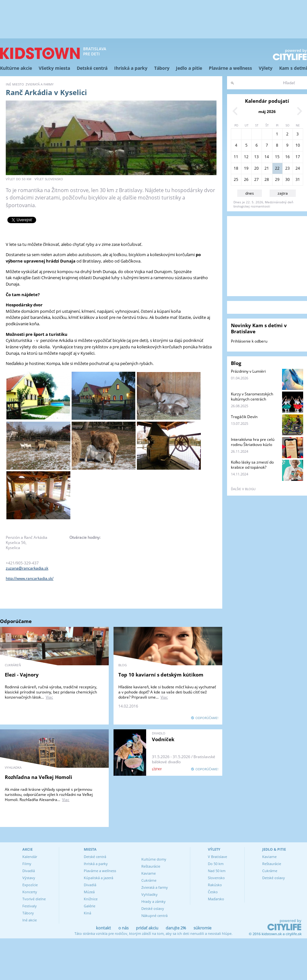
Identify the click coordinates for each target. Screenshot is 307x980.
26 (246, 179)
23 (287, 168)
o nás (123, 928)
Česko (213, 892)
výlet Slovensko (49, 179)
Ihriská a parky (131, 68)
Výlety (266, 68)
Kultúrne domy (154, 859)
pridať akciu (147, 928)
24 (298, 168)
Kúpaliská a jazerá (98, 878)
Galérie (90, 906)
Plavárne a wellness (230, 68)
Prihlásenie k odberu (249, 341)
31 (298, 179)
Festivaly (30, 906)
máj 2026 (267, 112)
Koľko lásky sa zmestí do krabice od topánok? (252, 465)
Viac (49, 697)
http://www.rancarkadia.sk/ (30, 578)
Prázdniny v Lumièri (248, 371)
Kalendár (30, 857)
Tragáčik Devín (244, 417)
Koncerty (30, 892)
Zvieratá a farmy (155, 887)
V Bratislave (217, 857)
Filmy (27, 864)
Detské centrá (92, 68)
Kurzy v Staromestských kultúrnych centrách (252, 397)
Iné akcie (30, 920)
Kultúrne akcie (16, 68)
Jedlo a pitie (189, 68)
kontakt (103, 928)
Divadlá (29, 871)
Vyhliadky (150, 894)
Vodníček (163, 739)
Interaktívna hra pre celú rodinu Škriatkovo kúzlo (253, 442)
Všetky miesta (54, 68)
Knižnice (91, 899)
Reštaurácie (151, 866)
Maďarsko (216, 899)
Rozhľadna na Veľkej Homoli (39, 777)
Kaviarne (149, 873)
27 (256, 179)
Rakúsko (215, 885)
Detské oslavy (153, 908)
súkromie (202, 928)
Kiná (87, 913)
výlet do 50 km (19, 179)
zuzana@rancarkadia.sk (27, 568)
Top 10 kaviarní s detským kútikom (161, 675)
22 (277, 168)
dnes (250, 193)
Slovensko (216, 878)
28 (267, 179)
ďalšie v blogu (243, 489)
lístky (157, 769)
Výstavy (29, 878)
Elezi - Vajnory (22, 675)
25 (236, 179)
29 (277, 179)
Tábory (162, 68)
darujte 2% (176, 928)
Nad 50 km (217, 871)
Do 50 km (216, 864)
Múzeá (89, 892)
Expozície (30, 885)
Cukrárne (149, 880)
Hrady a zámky (153, 901)
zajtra (283, 193)
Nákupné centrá (154, 915)
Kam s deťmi (293, 68)
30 (287, 179)
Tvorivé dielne (34, 899)
